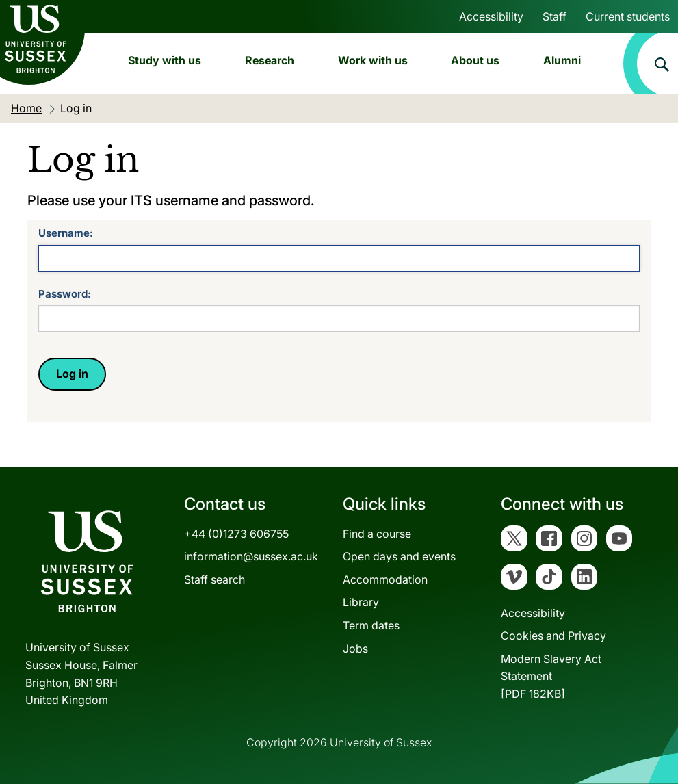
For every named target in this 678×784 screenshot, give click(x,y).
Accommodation (385, 579)
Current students (628, 16)
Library (361, 602)
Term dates (371, 625)
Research (270, 60)
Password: (65, 294)
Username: (66, 233)
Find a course (377, 534)
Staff (555, 16)
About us (475, 60)
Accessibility (491, 16)
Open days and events (399, 556)
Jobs (355, 649)
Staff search (214, 579)
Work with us (373, 60)
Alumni (562, 60)
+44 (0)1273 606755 (236, 534)
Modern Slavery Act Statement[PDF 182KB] (551, 676)
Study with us (165, 60)
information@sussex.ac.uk (251, 556)
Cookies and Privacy (553, 636)
